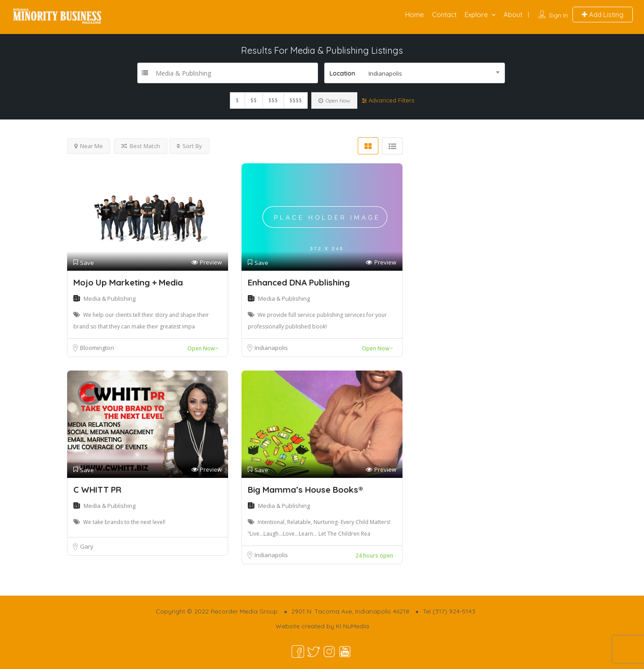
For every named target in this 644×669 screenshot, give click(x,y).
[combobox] (415, 73)
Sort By (189, 146)
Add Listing (603, 15)
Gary (87, 546)
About (513, 15)
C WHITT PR (97, 490)
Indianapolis (271, 348)
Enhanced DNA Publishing (299, 282)
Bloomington (97, 348)
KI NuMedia (352, 626)
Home (415, 15)
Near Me (89, 146)
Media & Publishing (110, 298)
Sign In (558, 15)
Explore (476, 15)
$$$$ (296, 100)
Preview (207, 262)
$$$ (273, 100)
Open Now (334, 100)
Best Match (141, 146)
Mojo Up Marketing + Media (128, 282)
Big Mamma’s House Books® (305, 490)
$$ (254, 100)
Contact (444, 15)
